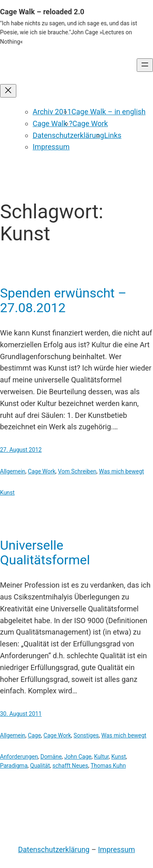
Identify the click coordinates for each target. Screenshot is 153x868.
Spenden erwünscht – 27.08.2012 (63, 300)
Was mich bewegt (121, 471)
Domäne (51, 757)
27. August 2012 (21, 450)
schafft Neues (70, 766)
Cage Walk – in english (109, 112)
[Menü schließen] (8, 91)
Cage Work (90, 123)
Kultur (101, 757)
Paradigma (14, 766)
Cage (34, 735)
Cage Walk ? (53, 123)
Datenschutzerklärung (68, 135)
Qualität (40, 766)
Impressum (51, 147)
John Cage (78, 757)
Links (113, 135)
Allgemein (13, 471)
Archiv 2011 (52, 112)
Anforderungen (19, 757)
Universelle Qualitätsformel (45, 553)
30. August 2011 (21, 714)
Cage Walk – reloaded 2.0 (42, 12)
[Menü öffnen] (145, 65)
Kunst (7, 493)
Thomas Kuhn (108, 766)
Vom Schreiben (77, 471)
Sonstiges (86, 735)
